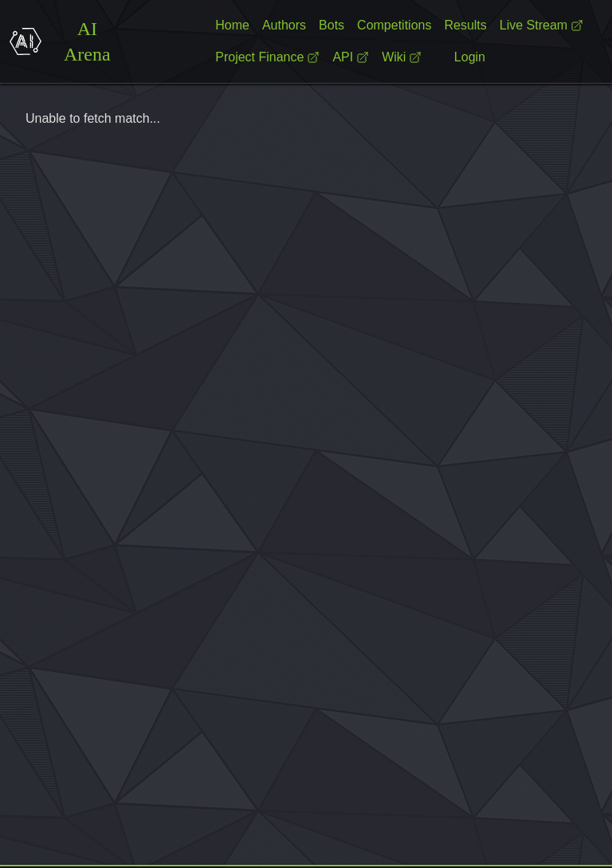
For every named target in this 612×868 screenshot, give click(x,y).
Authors (284, 25)
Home (232, 25)
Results (465, 25)
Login (470, 57)
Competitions (394, 25)
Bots (331, 25)
